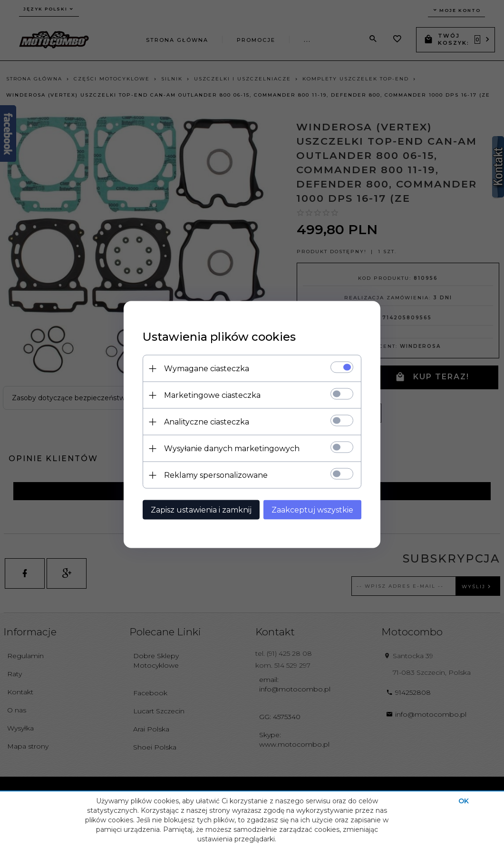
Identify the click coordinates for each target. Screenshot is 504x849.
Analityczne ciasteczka (207, 422)
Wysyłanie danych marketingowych (232, 449)
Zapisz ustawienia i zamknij (201, 510)
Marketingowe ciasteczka (212, 395)
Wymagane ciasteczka (207, 369)
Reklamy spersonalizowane (216, 475)
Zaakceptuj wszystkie (312, 510)
